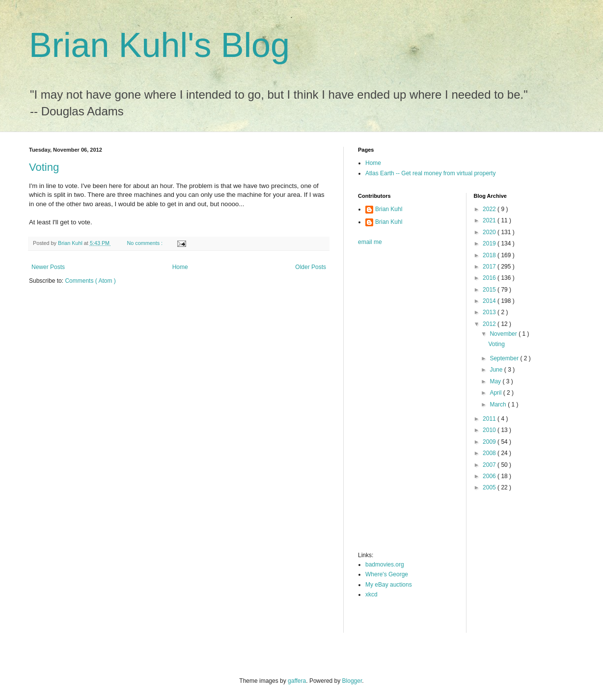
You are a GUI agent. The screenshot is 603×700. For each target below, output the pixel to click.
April (496, 393)
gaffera (297, 681)
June (497, 370)
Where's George (387, 574)
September (505, 358)
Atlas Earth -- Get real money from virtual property (430, 173)
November (504, 334)
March (499, 404)
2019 (490, 243)
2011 (490, 419)
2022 (490, 209)
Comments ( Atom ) (90, 281)
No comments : (145, 243)
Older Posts (311, 267)
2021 (490, 220)
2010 (490, 430)
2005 (490, 487)
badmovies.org (385, 565)
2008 (490, 453)
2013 (490, 312)
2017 (490, 267)
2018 (490, 255)
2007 (490, 465)
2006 (490, 476)
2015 (490, 290)
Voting (44, 167)
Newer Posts (48, 267)
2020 (490, 232)
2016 (490, 278)
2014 (490, 301)
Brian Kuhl (389, 209)
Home (180, 267)
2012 (490, 324)
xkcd (371, 594)
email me (370, 242)
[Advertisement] (397, 402)
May (496, 381)
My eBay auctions (389, 585)
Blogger (352, 681)
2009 (490, 442)
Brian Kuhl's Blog (159, 45)
